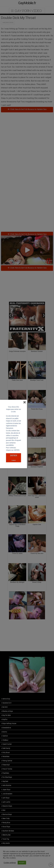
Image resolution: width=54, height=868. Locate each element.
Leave (14, 460)
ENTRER (14, 456)
